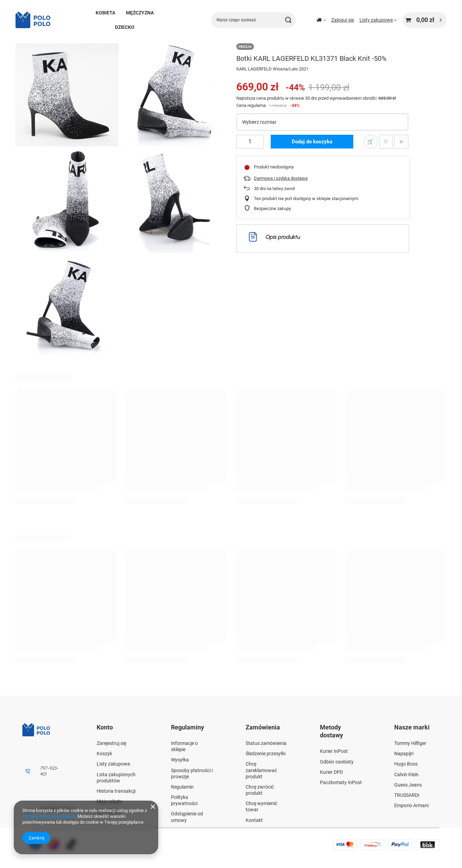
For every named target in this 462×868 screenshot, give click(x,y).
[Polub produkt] (386, 142)
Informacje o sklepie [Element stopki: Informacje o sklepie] (184, 746)
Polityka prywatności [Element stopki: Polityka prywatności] (184, 800)
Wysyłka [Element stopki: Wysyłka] (180, 760)
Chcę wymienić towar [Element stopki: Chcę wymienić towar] (261, 806)
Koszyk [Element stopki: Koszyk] (104, 754)
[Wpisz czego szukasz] (254, 20)
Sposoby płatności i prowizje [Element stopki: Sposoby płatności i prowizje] (192, 773)
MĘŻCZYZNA (140, 13)
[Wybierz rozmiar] (322, 122)
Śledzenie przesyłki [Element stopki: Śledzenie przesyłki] (266, 754)
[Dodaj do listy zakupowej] (370, 142)
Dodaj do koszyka (312, 142)
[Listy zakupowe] (378, 20)
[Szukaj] (288, 20)
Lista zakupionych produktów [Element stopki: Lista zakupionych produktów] (116, 778)
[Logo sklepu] (36, 20)
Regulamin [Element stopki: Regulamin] (182, 787)
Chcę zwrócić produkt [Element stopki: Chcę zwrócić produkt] (260, 790)
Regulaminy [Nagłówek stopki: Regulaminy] (187, 727)
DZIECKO (125, 27)
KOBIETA (105, 13)
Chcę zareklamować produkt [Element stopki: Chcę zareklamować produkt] (261, 770)
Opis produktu (274, 237)
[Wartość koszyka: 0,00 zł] (425, 20)
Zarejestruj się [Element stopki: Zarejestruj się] (111, 743)
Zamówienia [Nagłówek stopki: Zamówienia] (263, 727)
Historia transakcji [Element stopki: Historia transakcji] (116, 791)
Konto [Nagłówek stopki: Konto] (105, 727)
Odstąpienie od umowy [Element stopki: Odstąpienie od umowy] (187, 817)
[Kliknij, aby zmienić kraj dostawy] (321, 20)
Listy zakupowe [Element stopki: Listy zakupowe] (113, 764)
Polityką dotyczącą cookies (49, 816)
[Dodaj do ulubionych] (401, 142)
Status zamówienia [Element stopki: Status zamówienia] (266, 743)
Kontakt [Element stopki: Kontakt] (254, 820)
